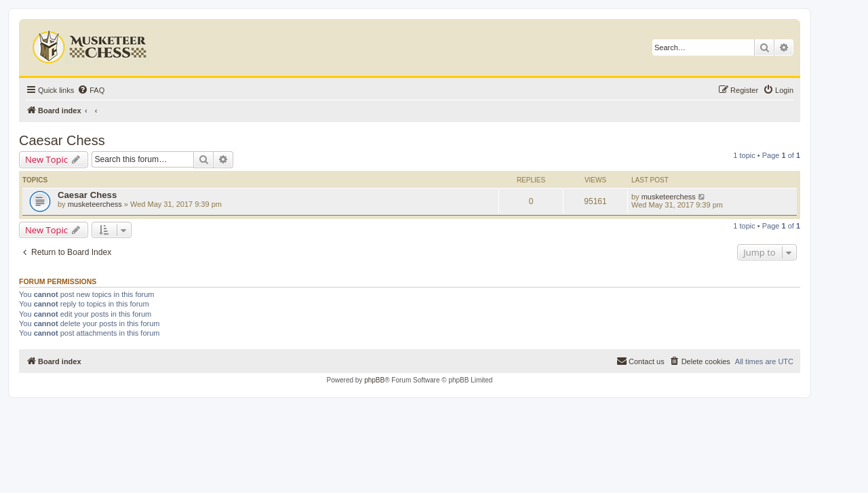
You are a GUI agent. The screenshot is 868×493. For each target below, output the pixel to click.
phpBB (374, 380)
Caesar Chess (62, 140)
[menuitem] (91, 90)
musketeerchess (95, 204)
